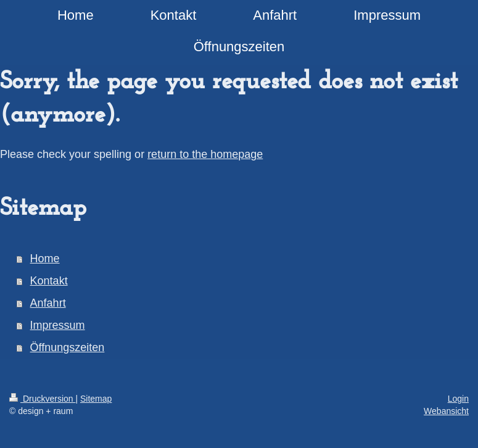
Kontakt (49, 281)
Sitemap (96, 399)
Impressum (58, 325)
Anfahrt (48, 303)
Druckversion (42, 399)
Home (45, 259)
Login (458, 399)
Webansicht (446, 411)
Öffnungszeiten (68, 347)
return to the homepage (205, 154)
